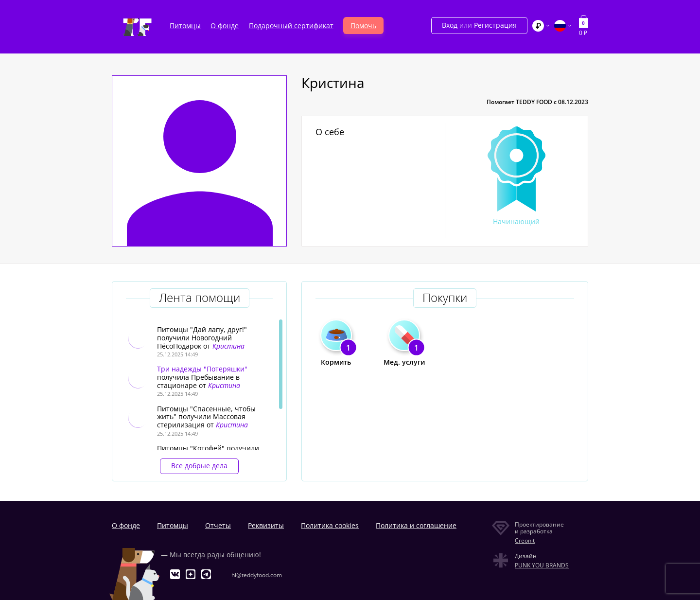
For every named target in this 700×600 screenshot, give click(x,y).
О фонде (225, 26)
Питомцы (185, 26)
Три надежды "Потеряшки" (202, 369)
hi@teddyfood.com (257, 575)
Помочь (363, 26)
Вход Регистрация (479, 25)
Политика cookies (330, 525)
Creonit (525, 540)
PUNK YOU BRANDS (542, 565)
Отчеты (218, 525)
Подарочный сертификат (291, 26)
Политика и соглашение (416, 525)
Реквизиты (266, 525)
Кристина (228, 346)
